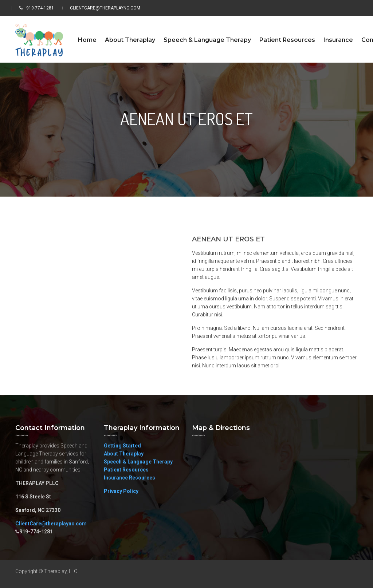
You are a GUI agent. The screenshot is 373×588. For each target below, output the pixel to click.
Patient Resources (126, 470)
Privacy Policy (121, 491)
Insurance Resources (129, 478)
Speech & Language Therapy (138, 462)
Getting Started (122, 446)
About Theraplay (124, 454)
